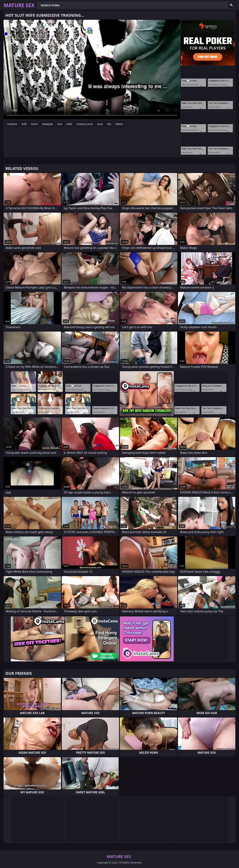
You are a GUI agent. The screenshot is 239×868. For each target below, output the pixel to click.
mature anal (85, 124)
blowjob (48, 124)
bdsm (119, 124)
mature (12, 124)
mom (34, 124)
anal (100, 124)
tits (109, 124)
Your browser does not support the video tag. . (92, 69)
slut (60, 124)
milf (24, 124)
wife (69, 124)
